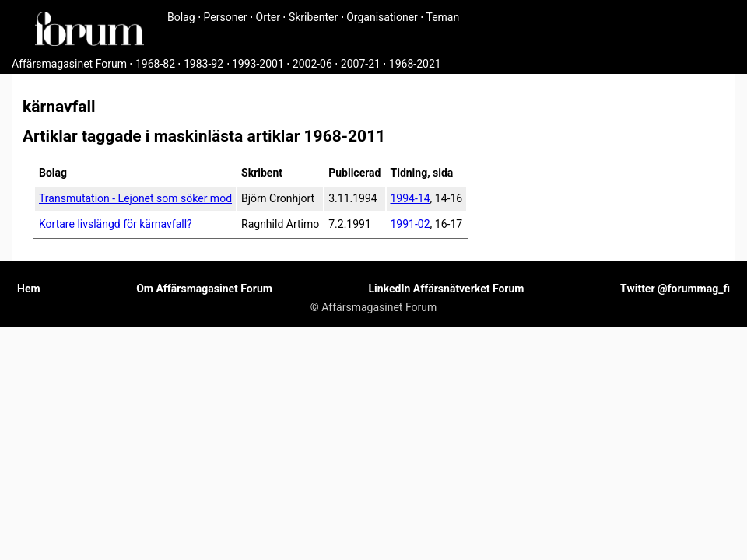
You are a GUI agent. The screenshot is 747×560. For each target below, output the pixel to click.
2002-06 (312, 64)
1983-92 (203, 64)
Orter (268, 17)
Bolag (181, 17)
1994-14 (410, 198)
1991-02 (410, 224)
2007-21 (361, 64)
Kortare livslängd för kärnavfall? (116, 224)
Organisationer (382, 17)
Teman (442, 17)
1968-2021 (415, 64)
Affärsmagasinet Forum (69, 64)
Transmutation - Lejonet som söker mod (135, 198)
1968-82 (155, 64)
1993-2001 (258, 64)
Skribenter (313, 17)
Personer (226, 17)
